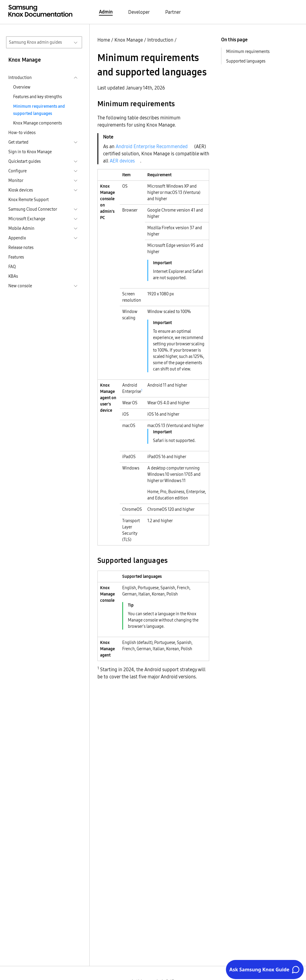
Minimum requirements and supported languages (39, 110)
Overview (22, 87)
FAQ (12, 267)
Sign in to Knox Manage (30, 152)
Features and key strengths (38, 97)
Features (16, 257)
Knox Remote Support (29, 200)
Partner (173, 12)
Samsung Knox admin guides (35, 42)
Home (104, 40)
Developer (139, 12)
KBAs (13, 276)
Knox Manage (129, 40)
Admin (106, 12)
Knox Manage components (38, 123)
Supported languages (246, 61)
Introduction (160, 40)
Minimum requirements (248, 51)
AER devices (122, 161)
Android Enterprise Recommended (152, 146)
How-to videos (22, 133)
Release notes (21, 247)
